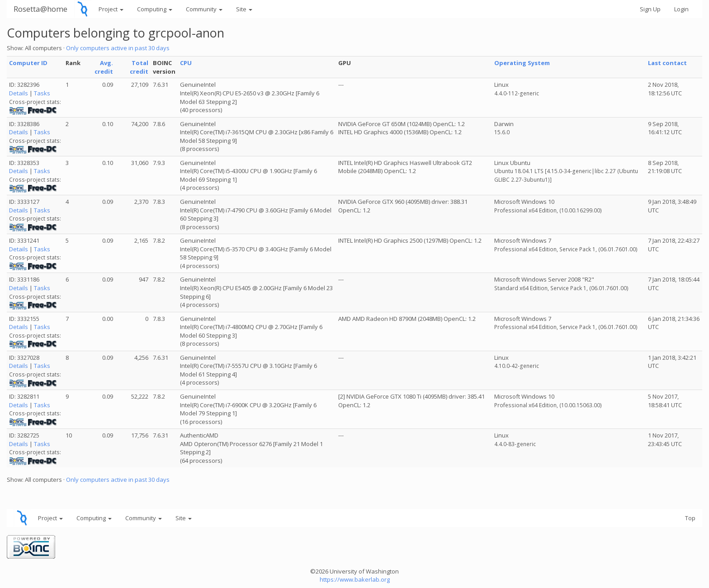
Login (681, 9)
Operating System (522, 63)
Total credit (139, 67)
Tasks (42, 93)
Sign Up (650, 9)
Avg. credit (104, 67)
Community (204, 9)
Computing (155, 9)
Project (111, 9)
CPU (186, 63)
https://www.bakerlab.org (355, 579)
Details (19, 93)
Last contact (667, 63)
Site (244, 9)
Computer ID (28, 63)
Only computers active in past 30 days (118, 48)
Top (690, 518)
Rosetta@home (40, 9)
